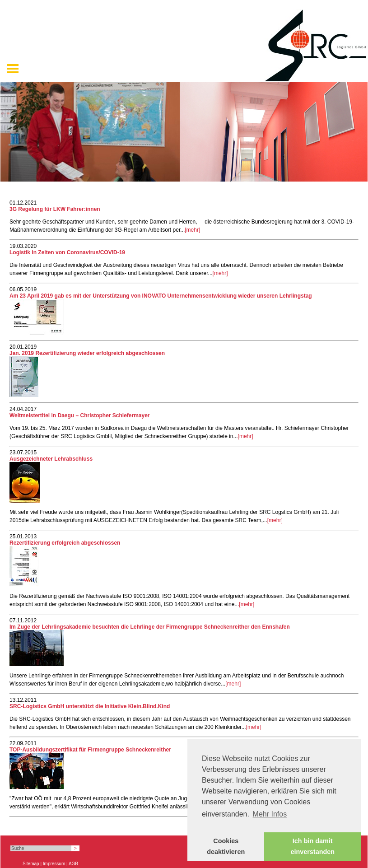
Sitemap (31, 864)
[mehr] (192, 230)
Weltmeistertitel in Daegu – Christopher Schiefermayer (80, 415)
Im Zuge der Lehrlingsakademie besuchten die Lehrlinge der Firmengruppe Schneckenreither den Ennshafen (150, 627)
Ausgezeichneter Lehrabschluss (51, 459)
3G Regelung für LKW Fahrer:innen (55, 209)
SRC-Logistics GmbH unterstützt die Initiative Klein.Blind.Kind (90, 706)
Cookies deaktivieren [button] (226, 846)
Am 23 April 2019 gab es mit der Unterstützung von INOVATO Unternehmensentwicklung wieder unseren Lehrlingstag (161, 296)
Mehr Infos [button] (270, 814)
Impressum (54, 864)
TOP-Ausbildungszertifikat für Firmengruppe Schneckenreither (90, 750)
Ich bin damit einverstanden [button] (312, 846)
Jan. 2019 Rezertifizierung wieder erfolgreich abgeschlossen (87, 353)
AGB (73, 864)
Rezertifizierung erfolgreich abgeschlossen (65, 543)
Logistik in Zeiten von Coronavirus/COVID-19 (67, 252)
